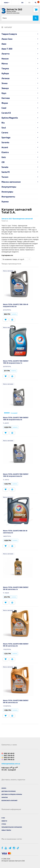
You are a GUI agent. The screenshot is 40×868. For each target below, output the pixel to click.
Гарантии (5, 797)
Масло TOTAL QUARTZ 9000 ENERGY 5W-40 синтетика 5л (16, 701)
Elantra (5, 152)
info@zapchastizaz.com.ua (11, 764)
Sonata (5, 167)
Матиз (5, 63)
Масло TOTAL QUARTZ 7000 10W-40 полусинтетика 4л (16, 305)
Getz (4, 157)
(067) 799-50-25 (9, 755)
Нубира (5, 73)
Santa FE (6, 172)
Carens (5, 132)
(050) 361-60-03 (9, 753)
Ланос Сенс (7, 39)
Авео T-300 (7, 49)
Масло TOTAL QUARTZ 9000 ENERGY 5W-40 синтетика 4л (16, 645)
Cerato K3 (6, 113)
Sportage (6, 137)
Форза (5, 103)
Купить (14, 314)
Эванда (5, 88)
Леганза (5, 78)
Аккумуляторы (9, 187)
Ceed (4, 108)
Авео (4, 44)
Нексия (5, 59)
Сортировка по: (7, 255)
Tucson (5, 177)
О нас (3, 818)
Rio (3, 123)
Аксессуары (7, 192)
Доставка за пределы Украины (12, 794)
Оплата (4, 788)
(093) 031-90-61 (9, 757)
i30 (3, 162)
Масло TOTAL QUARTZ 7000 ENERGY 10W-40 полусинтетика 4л (16, 418)
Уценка (5, 201)
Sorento (5, 142)
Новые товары (6, 830)
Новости (4, 821)
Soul (4, 128)
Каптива (6, 98)
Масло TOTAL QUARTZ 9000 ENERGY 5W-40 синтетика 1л (16, 588)
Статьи (4, 824)
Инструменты (8, 197)
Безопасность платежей (9, 800)
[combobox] (16, 259)
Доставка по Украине (9, 791)
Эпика (4, 83)
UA (22, 3)
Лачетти (6, 54)
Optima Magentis (10, 118)
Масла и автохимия (11, 182)
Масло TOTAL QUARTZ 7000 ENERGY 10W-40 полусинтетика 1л (16, 362)
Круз (4, 93)
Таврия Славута (9, 34)
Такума (5, 68)
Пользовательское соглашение (12, 827)
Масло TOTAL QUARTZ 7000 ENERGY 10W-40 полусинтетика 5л (16, 475)
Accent (5, 147)
